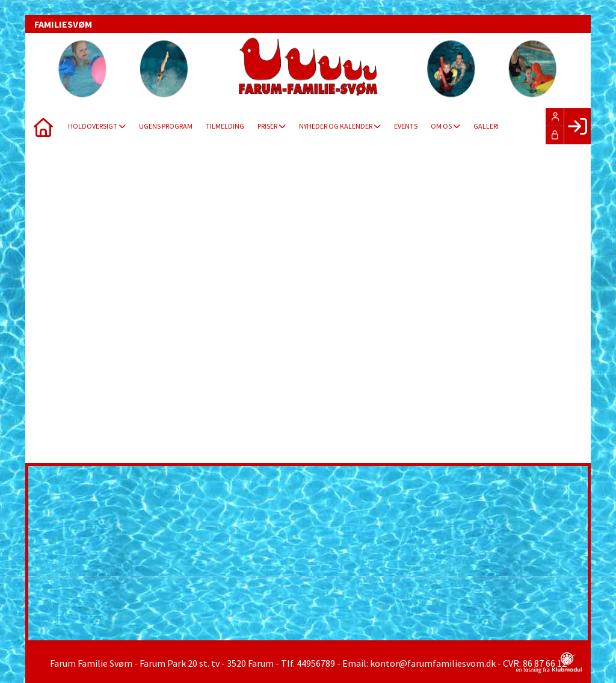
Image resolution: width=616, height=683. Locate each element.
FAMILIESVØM (63, 24)
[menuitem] (43, 126)
